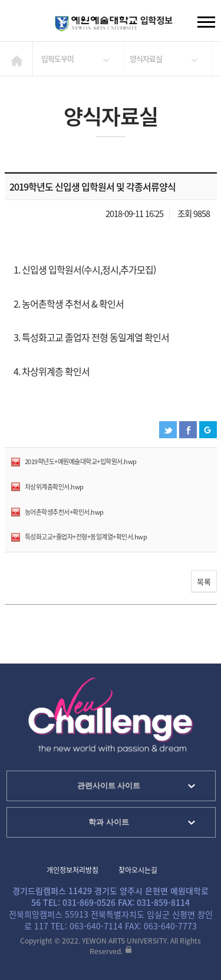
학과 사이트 (109, 822)
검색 (18, 24)
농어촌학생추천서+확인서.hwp (64, 512)
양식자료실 (146, 59)
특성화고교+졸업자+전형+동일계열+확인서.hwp (86, 537)
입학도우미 (57, 59)
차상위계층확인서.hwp (54, 487)
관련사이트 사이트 (109, 786)
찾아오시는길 (138, 870)
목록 (204, 581)
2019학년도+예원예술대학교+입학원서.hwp (81, 461)
